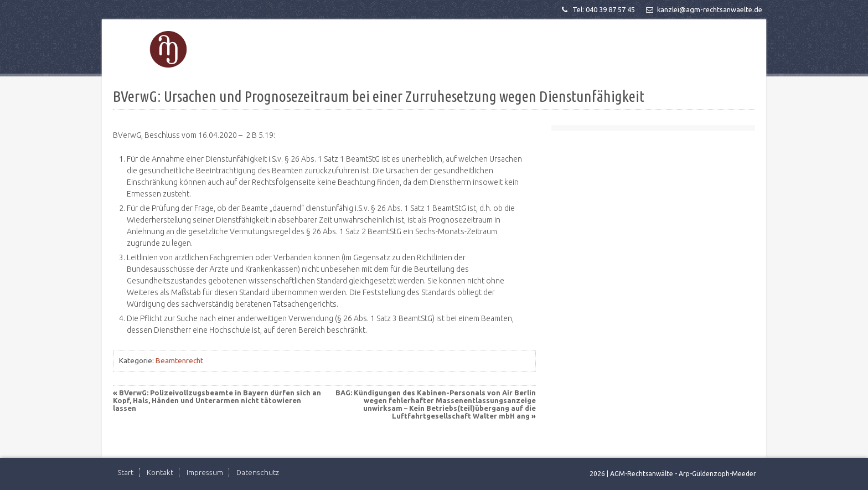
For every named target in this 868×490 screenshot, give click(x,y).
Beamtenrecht (179, 360)
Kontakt (160, 472)
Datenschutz (258, 472)
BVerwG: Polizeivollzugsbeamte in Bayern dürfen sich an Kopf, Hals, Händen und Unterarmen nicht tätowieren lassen (217, 400)
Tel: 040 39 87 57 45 (597, 9)
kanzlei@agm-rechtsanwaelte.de (703, 9)
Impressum (205, 472)
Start (125, 472)
